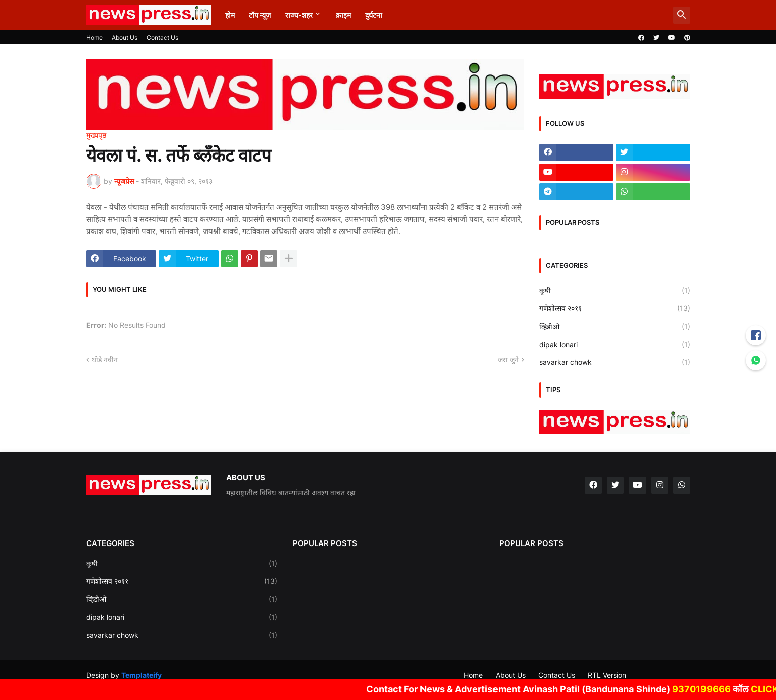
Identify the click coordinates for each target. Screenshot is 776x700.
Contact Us (162, 37)
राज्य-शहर (299, 15)
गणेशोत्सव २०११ (615, 308)
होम (230, 15)
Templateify (142, 675)
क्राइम (343, 15)
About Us (125, 37)
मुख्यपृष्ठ (96, 135)
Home (94, 37)
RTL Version (607, 675)
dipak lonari (615, 345)
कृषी (615, 291)
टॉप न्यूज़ (260, 15)
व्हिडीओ (615, 327)
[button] (682, 15)
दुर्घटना (374, 15)
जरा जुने (508, 360)
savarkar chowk (615, 362)
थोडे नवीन (105, 360)
